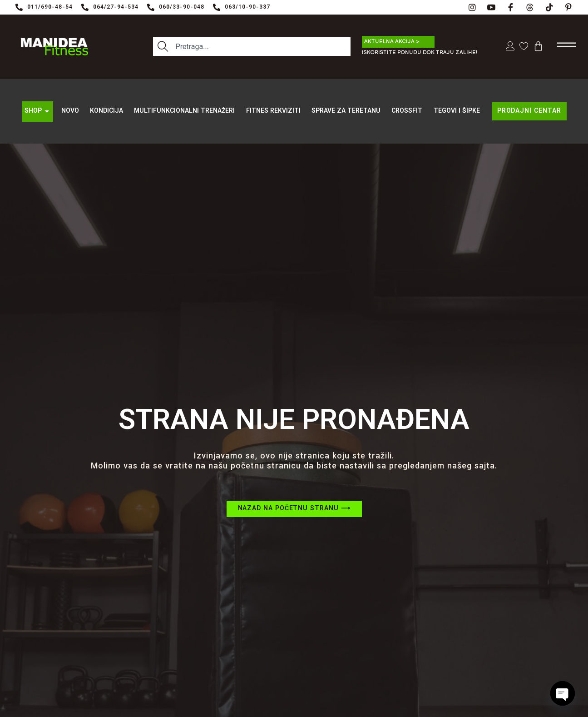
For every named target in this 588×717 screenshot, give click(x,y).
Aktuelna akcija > (392, 42)
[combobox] (252, 47)
